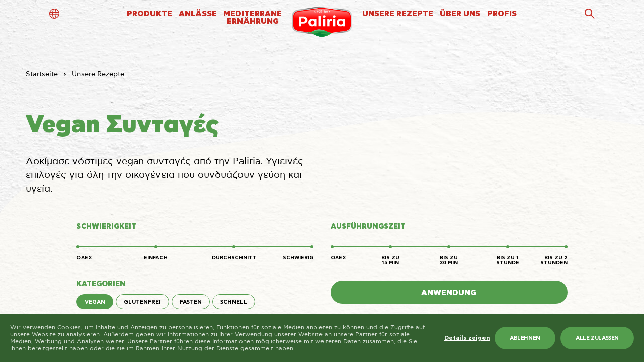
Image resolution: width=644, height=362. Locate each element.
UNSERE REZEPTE (398, 14)
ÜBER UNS (460, 14)
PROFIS (502, 14)
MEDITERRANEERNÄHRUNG (253, 18)
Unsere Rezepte (98, 74)
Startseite (42, 74)
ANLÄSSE (198, 14)
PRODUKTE (149, 14)
